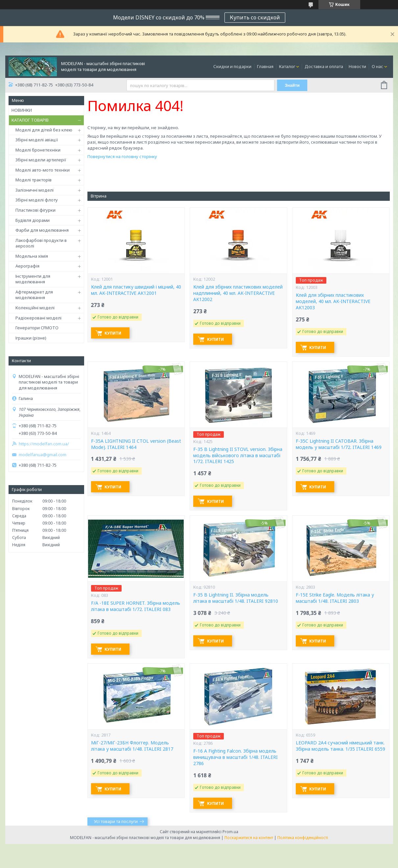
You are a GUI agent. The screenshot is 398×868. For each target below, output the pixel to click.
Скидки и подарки (232, 66)
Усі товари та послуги (116, 821)
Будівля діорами (33, 220)
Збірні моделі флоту (37, 200)
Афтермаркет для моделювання (34, 295)
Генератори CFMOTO (37, 328)
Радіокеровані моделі (38, 318)
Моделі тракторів (34, 180)
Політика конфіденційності (303, 838)
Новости (357, 66)
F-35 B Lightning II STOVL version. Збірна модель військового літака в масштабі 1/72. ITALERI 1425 (238, 456)
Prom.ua (230, 832)
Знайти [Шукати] (292, 85)
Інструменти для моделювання (33, 279)
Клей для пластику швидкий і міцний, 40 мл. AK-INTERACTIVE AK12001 (136, 290)
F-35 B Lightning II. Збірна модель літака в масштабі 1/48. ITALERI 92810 (236, 598)
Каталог (287, 66)
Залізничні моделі (35, 190)
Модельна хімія (32, 256)
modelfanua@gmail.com (43, 455)
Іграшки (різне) (31, 338)
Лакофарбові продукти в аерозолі (41, 243)
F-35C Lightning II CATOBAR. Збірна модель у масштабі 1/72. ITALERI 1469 (339, 444)
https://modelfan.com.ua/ (44, 444)
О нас (377, 66)
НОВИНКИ (22, 110)
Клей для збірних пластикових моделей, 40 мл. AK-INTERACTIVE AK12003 (333, 301)
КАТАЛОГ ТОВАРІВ (30, 120)
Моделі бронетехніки (38, 150)
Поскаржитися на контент (249, 838)
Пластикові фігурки (35, 210)
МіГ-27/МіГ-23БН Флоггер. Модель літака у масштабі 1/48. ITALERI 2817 (132, 746)
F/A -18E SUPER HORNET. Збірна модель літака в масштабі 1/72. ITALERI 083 (136, 606)
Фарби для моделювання (42, 230)
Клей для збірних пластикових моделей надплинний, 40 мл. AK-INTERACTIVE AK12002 (238, 293)
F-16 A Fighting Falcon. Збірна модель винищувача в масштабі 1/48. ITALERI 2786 (235, 757)
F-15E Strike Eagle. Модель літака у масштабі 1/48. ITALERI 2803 (335, 598)
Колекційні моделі (35, 308)
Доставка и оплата (324, 66)
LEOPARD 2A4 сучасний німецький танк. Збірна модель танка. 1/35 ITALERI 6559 (340, 746)
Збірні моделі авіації (37, 140)
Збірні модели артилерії (41, 160)
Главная (265, 66)
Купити (114, 333)
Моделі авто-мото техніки (43, 170)
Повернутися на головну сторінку (122, 156)
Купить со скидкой (255, 17)
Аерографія (27, 266)
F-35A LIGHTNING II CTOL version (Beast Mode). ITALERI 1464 (136, 444)
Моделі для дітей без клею (44, 130)
